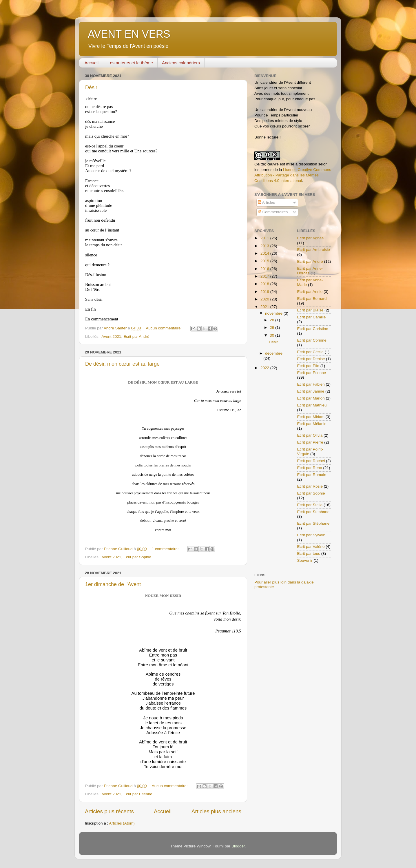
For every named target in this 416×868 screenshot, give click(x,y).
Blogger (238, 846)
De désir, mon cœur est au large (122, 364)
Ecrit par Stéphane (313, 523)
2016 (265, 269)
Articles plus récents (109, 811)
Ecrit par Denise (311, 359)
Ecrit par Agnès (311, 238)
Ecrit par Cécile (311, 352)
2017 (265, 276)
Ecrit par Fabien (311, 384)
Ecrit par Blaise (310, 310)
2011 (265, 238)
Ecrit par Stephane (313, 512)
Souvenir (305, 560)
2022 (265, 368)
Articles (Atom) (122, 823)
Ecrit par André (136, 337)
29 (272, 328)
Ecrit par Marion (311, 398)
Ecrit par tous (309, 554)
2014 (265, 253)
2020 (265, 299)
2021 (265, 307)
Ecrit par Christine (313, 329)
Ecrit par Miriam (311, 417)
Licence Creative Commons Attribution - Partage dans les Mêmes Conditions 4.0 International (293, 175)
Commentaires (273, 212)
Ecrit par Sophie (137, 557)
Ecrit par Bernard (312, 299)
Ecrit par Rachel (311, 461)
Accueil (92, 63)
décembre (274, 353)
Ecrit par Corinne (312, 340)
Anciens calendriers (181, 63)
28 (272, 320)
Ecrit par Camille (312, 317)
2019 (265, 292)
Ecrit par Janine (311, 391)
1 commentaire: (166, 549)
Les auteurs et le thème (130, 63)
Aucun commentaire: (164, 328)
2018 (265, 284)
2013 (265, 246)
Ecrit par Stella (310, 505)
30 (272, 335)
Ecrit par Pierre (310, 442)
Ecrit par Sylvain (311, 535)
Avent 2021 (111, 337)
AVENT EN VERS (129, 34)
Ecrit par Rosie (310, 486)
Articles (266, 202)
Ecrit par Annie (310, 292)
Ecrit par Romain (312, 475)
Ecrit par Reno (310, 468)
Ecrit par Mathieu (312, 405)
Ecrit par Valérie (311, 547)
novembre (274, 313)
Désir (91, 87)
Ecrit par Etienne (138, 794)
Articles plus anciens (216, 811)
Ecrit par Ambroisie (314, 250)
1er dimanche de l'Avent (113, 584)
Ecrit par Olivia (310, 435)
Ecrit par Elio (308, 366)
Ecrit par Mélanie (312, 424)
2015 (265, 261)
